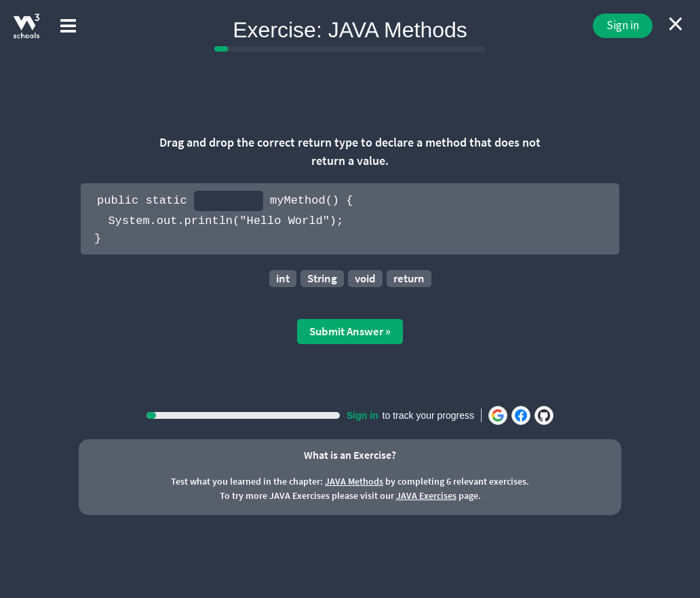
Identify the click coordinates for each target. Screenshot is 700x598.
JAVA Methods (354, 481)
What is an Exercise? (350, 455)
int (283, 278)
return (409, 278)
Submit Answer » (350, 331)
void (365, 278)
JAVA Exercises (426, 496)
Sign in (623, 25)
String (322, 278)
